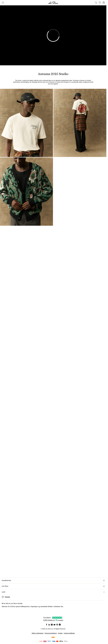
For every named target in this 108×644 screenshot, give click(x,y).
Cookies (60, 633)
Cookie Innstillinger (69, 633)
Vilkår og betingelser (38, 633)
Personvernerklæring (51, 633)
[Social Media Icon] (47, 625)
